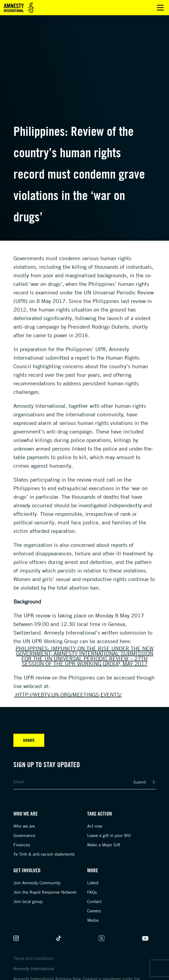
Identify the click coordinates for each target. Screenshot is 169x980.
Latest (93, 883)
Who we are (24, 826)
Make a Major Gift (104, 845)
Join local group (28, 901)
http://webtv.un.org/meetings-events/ (68, 695)
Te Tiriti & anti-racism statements (44, 854)
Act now (95, 826)
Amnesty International (34, 969)
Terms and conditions (33, 958)
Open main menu (160, 8)
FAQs (92, 892)
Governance (24, 835)
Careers (94, 911)
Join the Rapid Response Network (45, 892)
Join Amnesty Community (37, 883)
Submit (140, 782)
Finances (22, 845)
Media (93, 920)
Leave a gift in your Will (109, 835)
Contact (94, 901)
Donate (29, 740)
